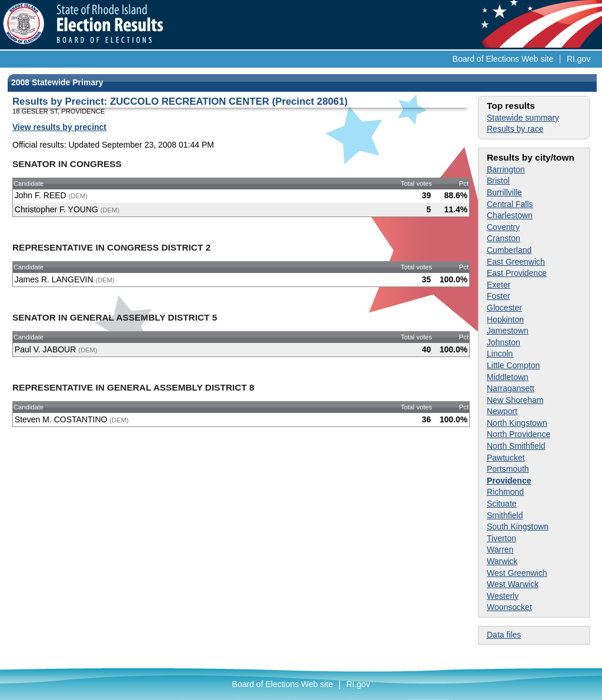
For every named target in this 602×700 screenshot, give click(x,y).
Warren (500, 549)
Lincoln (500, 354)
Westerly (503, 596)
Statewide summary (523, 118)
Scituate (502, 504)
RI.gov (578, 59)
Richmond (505, 492)
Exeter (499, 285)
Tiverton (501, 538)
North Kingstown (517, 423)
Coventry (503, 227)
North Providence (519, 434)
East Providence (517, 273)
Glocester (504, 308)
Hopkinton (505, 319)
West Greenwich (517, 573)
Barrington (506, 169)
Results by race (515, 129)
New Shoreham (515, 400)
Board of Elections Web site (503, 59)
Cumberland (509, 250)
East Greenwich (516, 262)
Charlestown (510, 215)
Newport (502, 411)
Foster (499, 296)
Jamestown (508, 331)
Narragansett (511, 388)
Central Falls (510, 204)
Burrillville (504, 192)
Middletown (508, 377)
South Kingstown (518, 526)
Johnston (504, 342)
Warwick (502, 561)
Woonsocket (509, 607)
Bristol (498, 181)
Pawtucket (506, 458)
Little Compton (513, 365)
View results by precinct (59, 127)
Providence (509, 481)
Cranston (504, 238)
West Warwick (513, 584)
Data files (504, 635)
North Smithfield (516, 446)
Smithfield (505, 515)
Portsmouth (508, 469)
